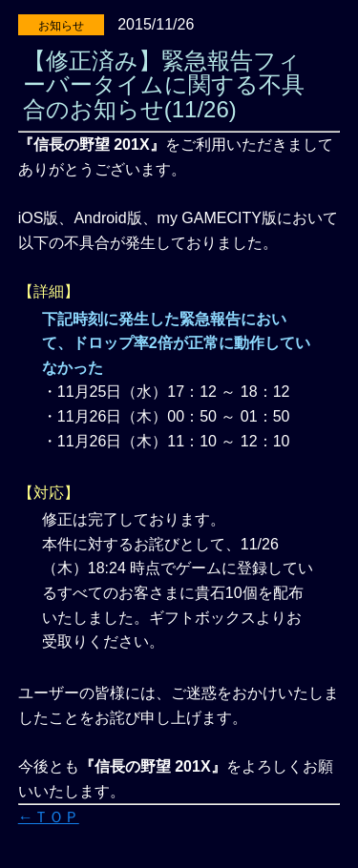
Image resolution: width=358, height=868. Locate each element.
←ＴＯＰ (49, 817)
